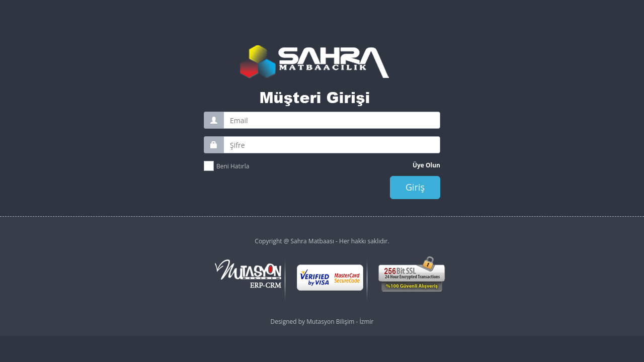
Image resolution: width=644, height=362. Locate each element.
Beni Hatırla (233, 166)
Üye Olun (426, 165)
